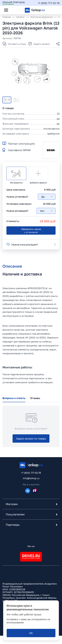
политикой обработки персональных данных (28, 624)
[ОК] (31, 633)
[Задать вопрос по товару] (31, 438)
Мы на (31, 546)
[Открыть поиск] (15, 10)
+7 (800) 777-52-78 (49, 3)
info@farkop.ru (31, 478)
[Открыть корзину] (54, 10)
